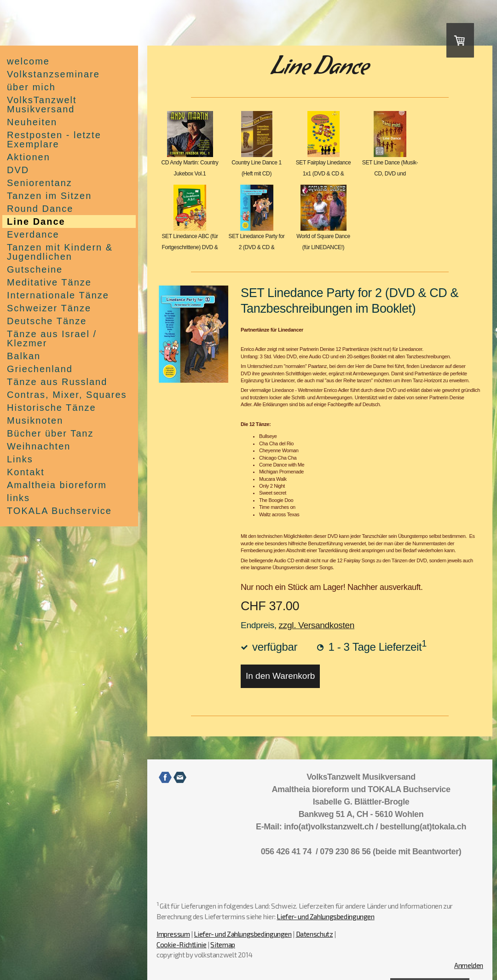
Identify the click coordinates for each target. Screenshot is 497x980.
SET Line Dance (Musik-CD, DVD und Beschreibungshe (390, 174)
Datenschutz (315, 934)
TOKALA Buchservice (59, 511)
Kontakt (26, 472)
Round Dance (40, 209)
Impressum (173, 934)
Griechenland (40, 369)
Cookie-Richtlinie (182, 945)
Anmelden (469, 965)
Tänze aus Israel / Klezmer (52, 338)
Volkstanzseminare (53, 74)
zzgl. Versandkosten (317, 625)
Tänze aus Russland (57, 382)
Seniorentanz (40, 183)
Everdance (33, 234)
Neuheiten (32, 122)
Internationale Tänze (58, 295)
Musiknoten (35, 420)
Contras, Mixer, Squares (67, 395)
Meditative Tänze (49, 282)
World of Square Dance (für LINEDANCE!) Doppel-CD (323, 247)
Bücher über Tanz (50, 433)
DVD (18, 170)
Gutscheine (35, 269)
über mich (31, 87)
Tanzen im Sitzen (49, 196)
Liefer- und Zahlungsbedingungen (325, 916)
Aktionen (29, 157)
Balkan (24, 356)
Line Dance (36, 222)
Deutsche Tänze (47, 321)
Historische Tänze (52, 408)
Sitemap (222, 945)
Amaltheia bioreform (57, 485)
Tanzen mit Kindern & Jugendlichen (60, 252)
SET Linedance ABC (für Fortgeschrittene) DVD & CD (190, 247)
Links (20, 459)
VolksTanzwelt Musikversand (42, 105)
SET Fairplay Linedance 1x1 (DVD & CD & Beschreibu (324, 174)
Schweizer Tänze (49, 308)
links (18, 498)
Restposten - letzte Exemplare (54, 140)
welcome (28, 61)
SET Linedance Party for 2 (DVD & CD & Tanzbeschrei (257, 247)
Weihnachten (39, 446)
